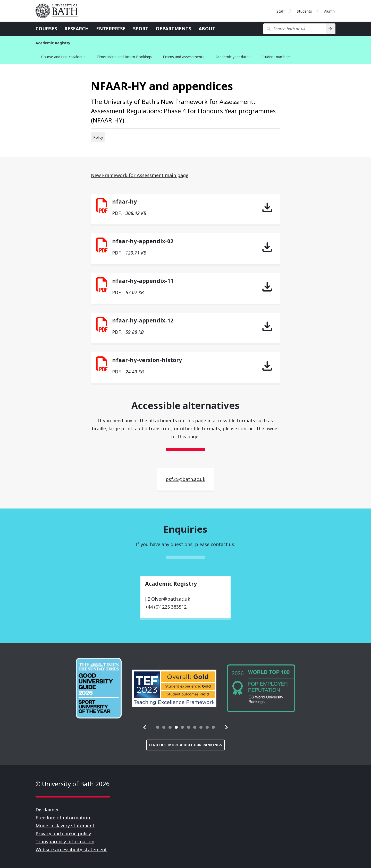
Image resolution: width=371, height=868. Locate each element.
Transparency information (65, 841)
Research (77, 29)
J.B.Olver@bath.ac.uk (168, 599)
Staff (281, 11)
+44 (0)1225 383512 (166, 607)
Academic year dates (233, 57)
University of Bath (59, 11)
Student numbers (276, 57)
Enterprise (111, 29)
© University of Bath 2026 (73, 784)
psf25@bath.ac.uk (185, 479)
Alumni (330, 11)
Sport (141, 29)
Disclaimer (47, 810)
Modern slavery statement (65, 826)
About (207, 29)
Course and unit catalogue (63, 57)
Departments (174, 29)
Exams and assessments (184, 57)
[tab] (158, 727)
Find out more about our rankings (185, 745)
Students (304, 11)
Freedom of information (63, 818)
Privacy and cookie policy (63, 834)
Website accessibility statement (71, 849)
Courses (46, 29)
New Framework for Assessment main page (140, 175)
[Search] (331, 29)
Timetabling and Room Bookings (124, 57)
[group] (99, 688)
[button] (145, 727)
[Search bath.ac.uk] (295, 29)
